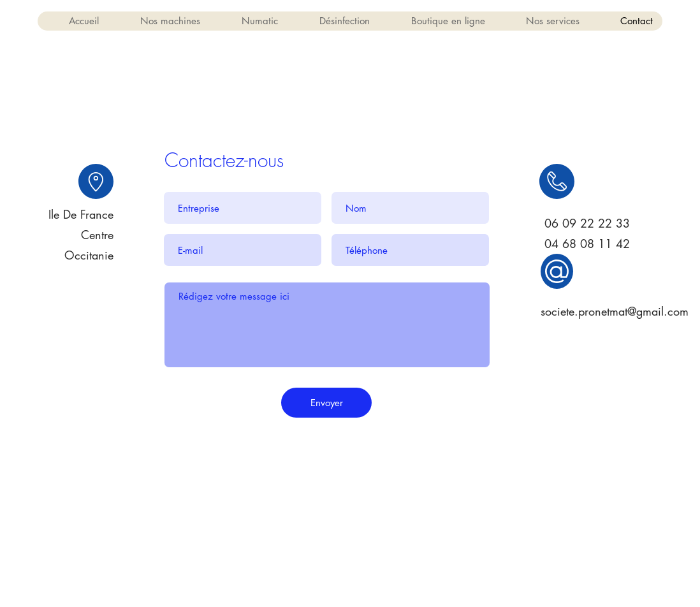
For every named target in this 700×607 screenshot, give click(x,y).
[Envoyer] (326, 403)
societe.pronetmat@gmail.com (615, 311)
